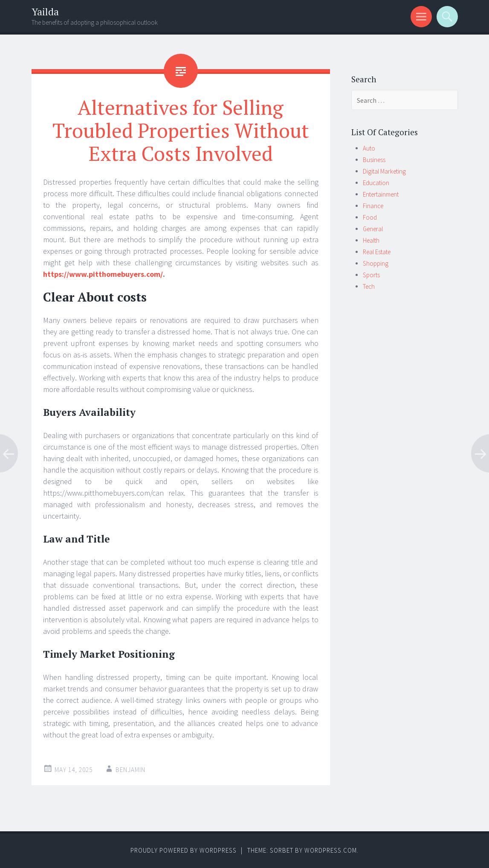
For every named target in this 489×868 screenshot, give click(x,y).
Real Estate (377, 252)
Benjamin (130, 770)
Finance (373, 206)
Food (370, 217)
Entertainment (381, 194)
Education (376, 183)
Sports (371, 275)
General (373, 229)
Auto (369, 148)
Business (374, 160)
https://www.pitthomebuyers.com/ (103, 274)
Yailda (45, 12)
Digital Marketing (384, 171)
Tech (369, 286)
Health (371, 240)
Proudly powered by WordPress (184, 850)
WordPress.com (331, 850)
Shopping (376, 263)
